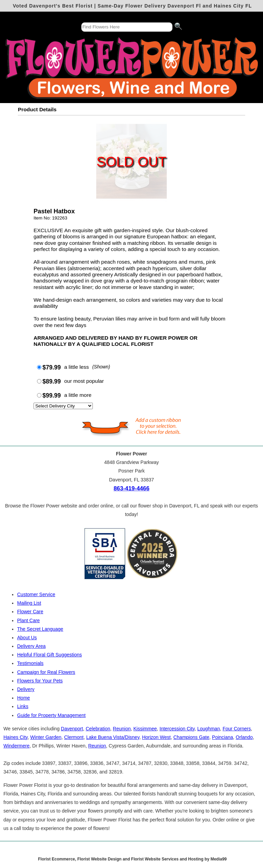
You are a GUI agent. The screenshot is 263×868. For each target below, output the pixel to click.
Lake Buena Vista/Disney (113, 737)
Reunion (122, 729)
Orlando (244, 737)
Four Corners (237, 729)
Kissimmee (145, 729)
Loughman (209, 729)
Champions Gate (191, 737)
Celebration (98, 729)
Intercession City (177, 729)
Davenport (72, 729)
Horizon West (156, 737)
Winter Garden (46, 737)
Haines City (16, 737)
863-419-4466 (132, 488)
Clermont (74, 737)
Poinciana (223, 737)
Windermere (16, 746)
